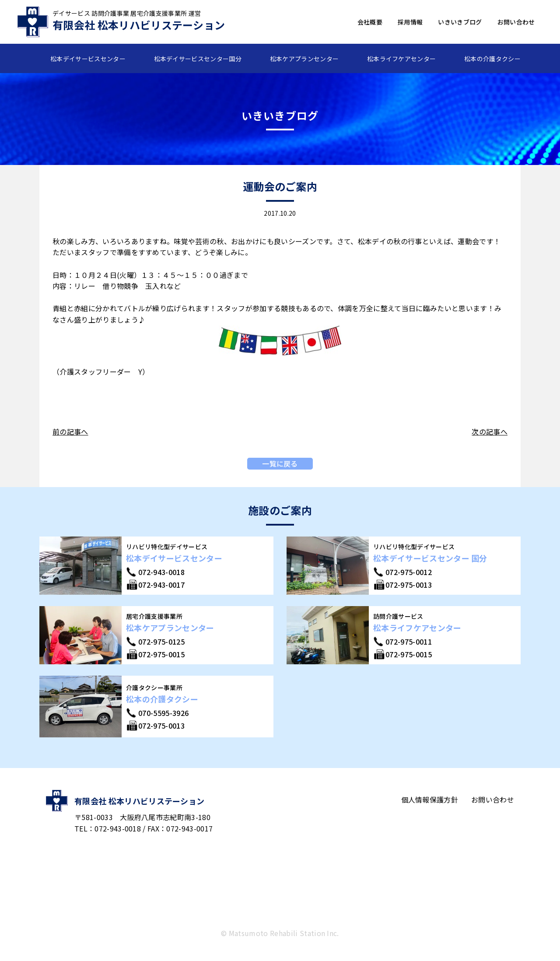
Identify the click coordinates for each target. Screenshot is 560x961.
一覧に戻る (280, 463)
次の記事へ (490, 431)
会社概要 (370, 22)
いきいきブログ (460, 22)
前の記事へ (70, 431)
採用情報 (410, 22)
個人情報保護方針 (430, 800)
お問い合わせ (516, 22)
